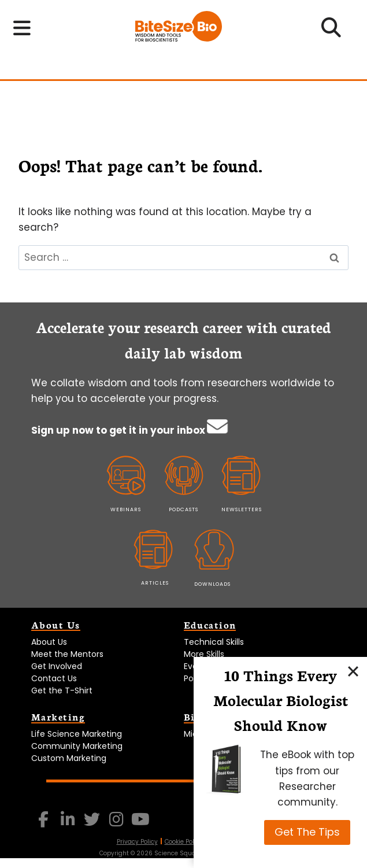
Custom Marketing (69, 758)
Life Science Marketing (77, 734)
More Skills (204, 654)
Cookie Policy (184, 842)
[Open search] (331, 31)
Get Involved (57, 666)
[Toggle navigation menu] (22, 28)
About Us (49, 642)
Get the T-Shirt (62, 690)
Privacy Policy (137, 842)
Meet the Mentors (67, 654)
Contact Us (54, 678)
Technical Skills (214, 642)
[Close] (353, 671)
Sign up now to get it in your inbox (119, 430)
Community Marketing (77, 746)
